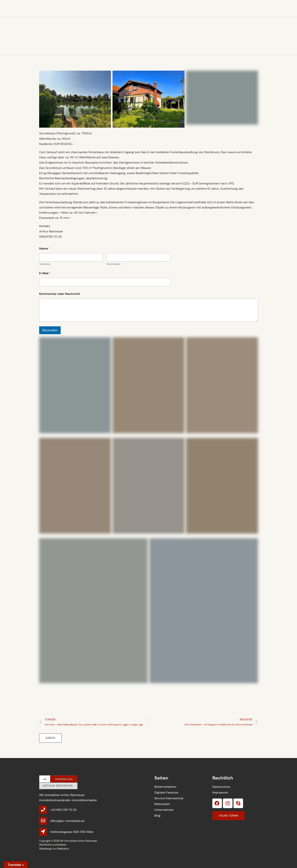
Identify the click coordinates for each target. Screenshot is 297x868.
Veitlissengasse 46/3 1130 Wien (72, 832)
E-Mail (45, 273)
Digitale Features (166, 792)
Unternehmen (164, 810)
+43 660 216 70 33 (63, 810)
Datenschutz (221, 787)
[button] (50, 738)
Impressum (220, 792)
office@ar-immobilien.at (67, 821)
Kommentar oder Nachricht (60, 294)
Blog (157, 816)
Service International (169, 798)
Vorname (45, 264)
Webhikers (63, 849)
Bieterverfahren (165, 787)
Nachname (114, 264)
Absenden (50, 330)
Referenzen (162, 804)
